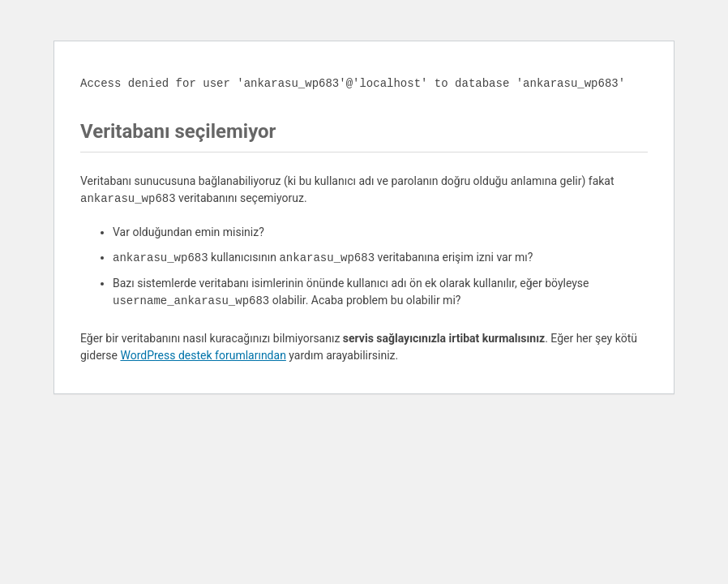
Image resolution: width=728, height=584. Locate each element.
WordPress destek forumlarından (203, 355)
